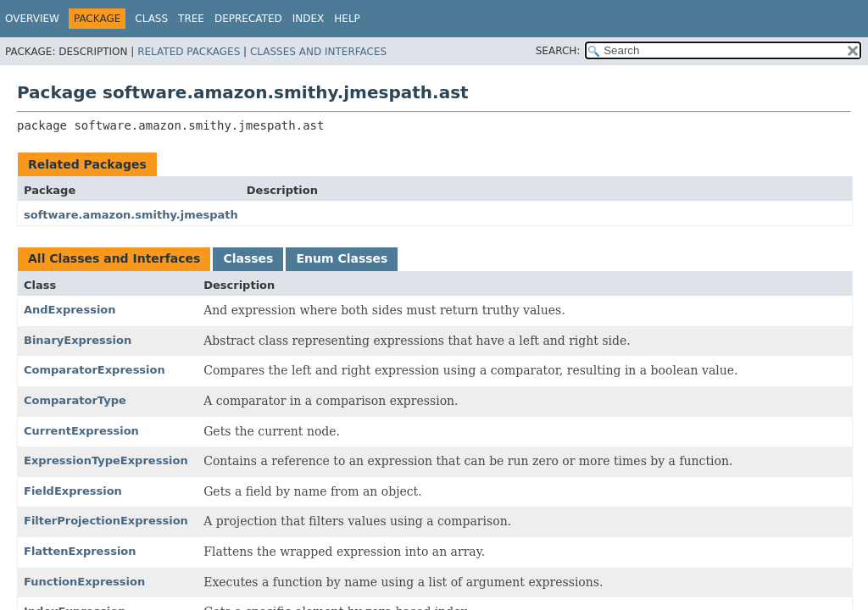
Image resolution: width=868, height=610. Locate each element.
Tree (191, 19)
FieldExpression (73, 491)
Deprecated (248, 19)
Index (309, 19)
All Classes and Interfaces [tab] (114, 258)
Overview (32, 19)
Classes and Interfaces (318, 52)
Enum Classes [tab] (342, 258)
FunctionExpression (84, 582)
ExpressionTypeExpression (106, 460)
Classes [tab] (248, 258)
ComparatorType (75, 400)
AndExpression (70, 310)
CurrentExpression (81, 431)
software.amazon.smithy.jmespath (131, 215)
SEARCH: (558, 51)
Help (347, 19)
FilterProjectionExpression (106, 521)
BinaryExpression (78, 340)
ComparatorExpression (95, 370)
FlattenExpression (80, 551)
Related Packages (189, 52)
